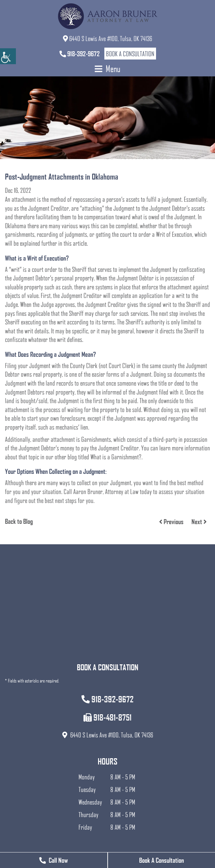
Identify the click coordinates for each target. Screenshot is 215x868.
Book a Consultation (130, 54)
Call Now (54, 860)
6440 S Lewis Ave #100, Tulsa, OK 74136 (108, 38)
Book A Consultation (161, 860)
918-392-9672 (80, 54)
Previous (171, 521)
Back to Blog (19, 521)
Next (199, 521)
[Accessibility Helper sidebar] (8, 56)
